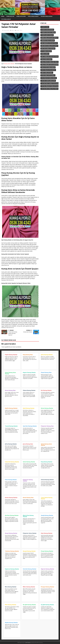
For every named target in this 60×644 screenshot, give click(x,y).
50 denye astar (45, 27)
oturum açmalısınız (17, 347)
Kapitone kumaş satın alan (48, 48)
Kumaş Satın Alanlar (9, 64)
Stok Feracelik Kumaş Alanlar (49, 78)
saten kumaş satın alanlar (48, 75)
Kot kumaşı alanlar (46, 51)
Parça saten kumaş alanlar (48, 67)
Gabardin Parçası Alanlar (48, 40)
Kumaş (3, 16)
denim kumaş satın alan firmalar (49, 38)
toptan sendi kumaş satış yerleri (49, 89)
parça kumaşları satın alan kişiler (50, 65)
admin (12, 30)
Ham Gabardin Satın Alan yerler (49, 43)
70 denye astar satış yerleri (48, 32)
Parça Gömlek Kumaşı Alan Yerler (50, 62)
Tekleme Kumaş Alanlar (46, 16)
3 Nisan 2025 (6, 30)
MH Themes (28, 643)
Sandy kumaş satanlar (47, 73)
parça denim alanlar (46, 59)
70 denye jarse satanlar (47, 35)
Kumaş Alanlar (45, 54)
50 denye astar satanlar (47, 30)
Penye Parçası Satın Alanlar (48, 70)
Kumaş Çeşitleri (10, 16)
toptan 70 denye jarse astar (48, 81)
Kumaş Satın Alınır (21, 16)
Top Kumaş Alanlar (6, 19)
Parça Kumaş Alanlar (33, 16)
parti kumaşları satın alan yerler (50, 57)
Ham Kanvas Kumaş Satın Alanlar (49, 46)
